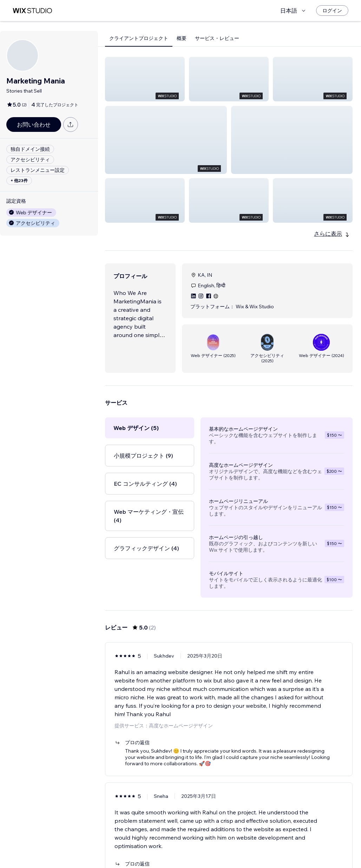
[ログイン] (332, 11)
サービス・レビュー (217, 38)
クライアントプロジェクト (139, 38)
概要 (182, 38)
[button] (145, 79)
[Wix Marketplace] (32, 11)
